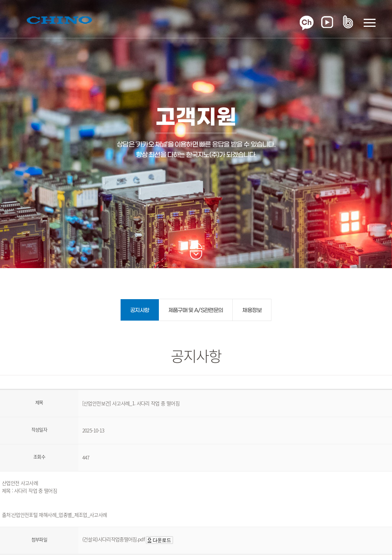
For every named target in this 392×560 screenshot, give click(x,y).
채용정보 (252, 310)
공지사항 (140, 310)
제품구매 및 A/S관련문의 (196, 310)
